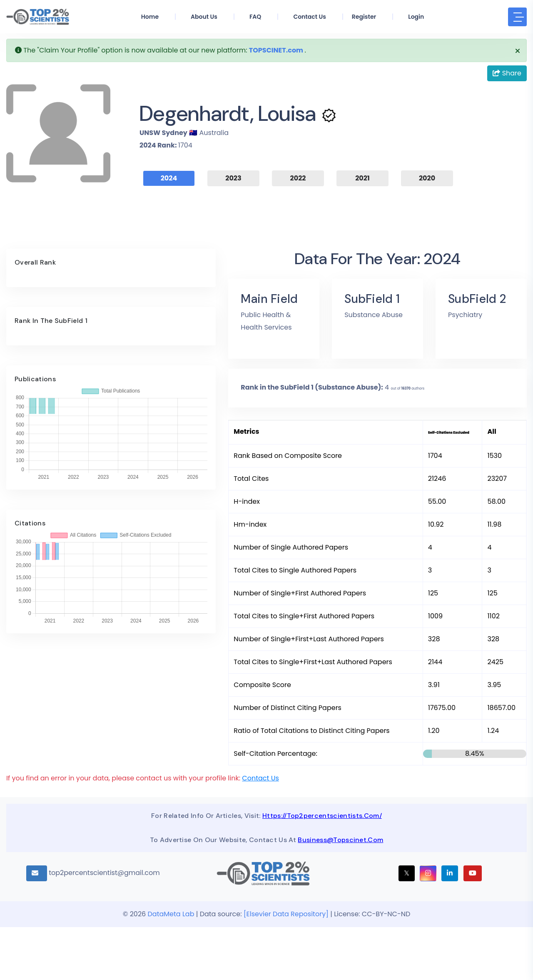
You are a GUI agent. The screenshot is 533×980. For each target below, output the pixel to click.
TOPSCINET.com (276, 50)
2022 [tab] (298, 178)
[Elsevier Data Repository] (287, 967)
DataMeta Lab (171, 967)
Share (507, 73)
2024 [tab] (169, 178)
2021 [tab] (362, 178)
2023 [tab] (233, 178)
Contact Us (260, 831)
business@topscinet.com (340, 893)
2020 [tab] (427, 178)
